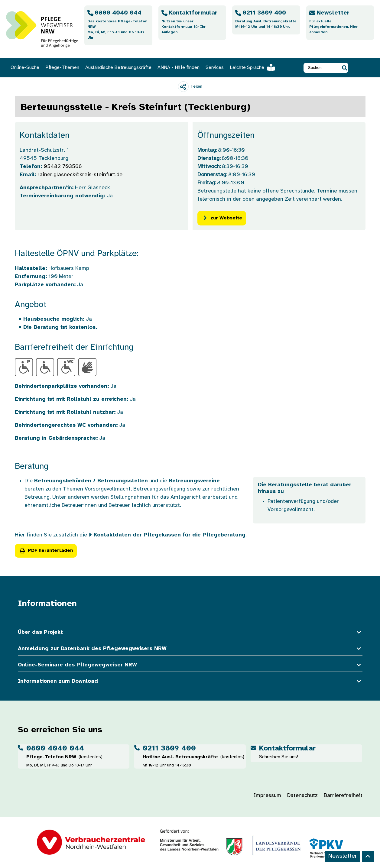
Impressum (267, 796)
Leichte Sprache (252, 68)
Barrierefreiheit (343, 796)
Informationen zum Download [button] (190, 681)
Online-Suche (25, 68)
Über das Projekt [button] (190, 632)
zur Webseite (222, 218)
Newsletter (343, 856)
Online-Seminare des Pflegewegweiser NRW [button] (190, 665)
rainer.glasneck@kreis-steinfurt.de (80, 175)
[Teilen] (190, 87)
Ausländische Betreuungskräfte (118, 68)
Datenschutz (302, 796)
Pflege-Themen (62, 68)
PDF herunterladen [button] (46, 551)
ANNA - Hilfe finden (179, 68)
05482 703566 (63, 167)
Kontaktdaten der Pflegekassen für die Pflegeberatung (170, 535)
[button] (344, 68)
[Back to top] (368, 856)
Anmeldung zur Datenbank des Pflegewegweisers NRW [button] (190, 649)
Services (215, 68)
